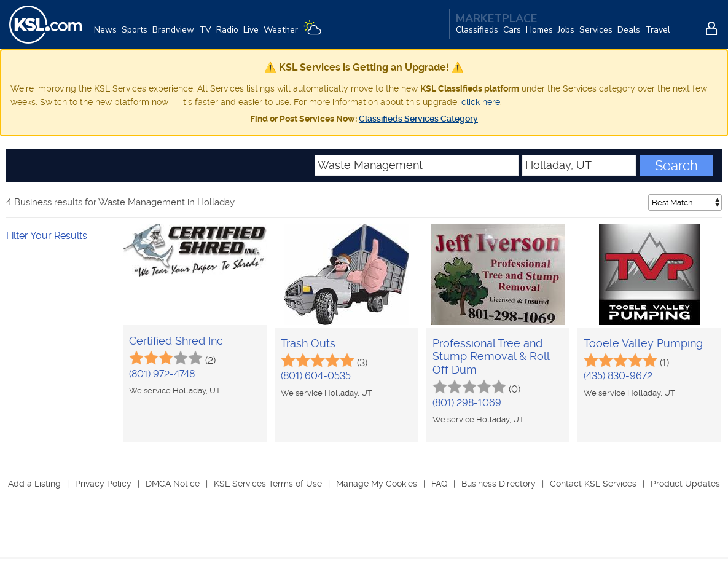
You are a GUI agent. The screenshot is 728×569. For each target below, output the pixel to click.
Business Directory (499, 484)
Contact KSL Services (593, 484)
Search (676, 165)
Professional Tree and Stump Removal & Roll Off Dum (491, 356)
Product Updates (685, 484)
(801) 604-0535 (316, 376)
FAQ (439, 484)
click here (481, 102)
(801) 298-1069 (467, 403)
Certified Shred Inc (176, 341)
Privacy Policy (103, 484)
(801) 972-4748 (162, 374)
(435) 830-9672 (618, 376)
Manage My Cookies (377, 484)
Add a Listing (34, 484)
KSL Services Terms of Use (268, 484)
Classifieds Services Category (418, 119)
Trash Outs (308, 343)
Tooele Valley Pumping (643, 343)
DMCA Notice (173, 484)
